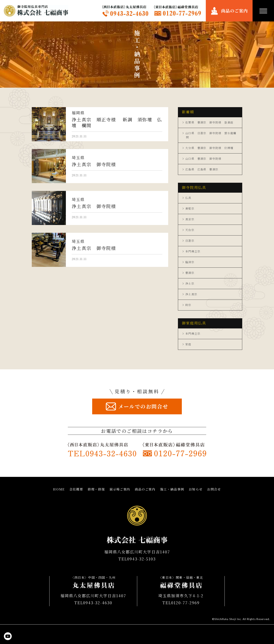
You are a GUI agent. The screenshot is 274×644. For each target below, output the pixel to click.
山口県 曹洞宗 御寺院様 (203, 159)
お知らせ (196, 489)
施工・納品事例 (172, 489)
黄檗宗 (190, 208)
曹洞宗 (190, 273)
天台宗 (190, 230)
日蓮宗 (190, 241)
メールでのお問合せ (143, 406)
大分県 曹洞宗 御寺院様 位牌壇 (209, 148)
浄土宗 (190, 283)
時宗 (188, 305)
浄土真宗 (191, 294)
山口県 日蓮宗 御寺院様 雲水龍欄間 (211, 135)
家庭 (188, 344)
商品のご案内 (235, 11)
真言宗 (190, 219)
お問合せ (214, 489)
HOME (59, 489)
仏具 (188, 198)
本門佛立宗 (193, 251)
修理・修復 (96, 489)
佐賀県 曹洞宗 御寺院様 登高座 (209, 122)
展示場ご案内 (120, 489)
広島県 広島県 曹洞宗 (202, 169)
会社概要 (76, 489)
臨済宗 (190, 262)
